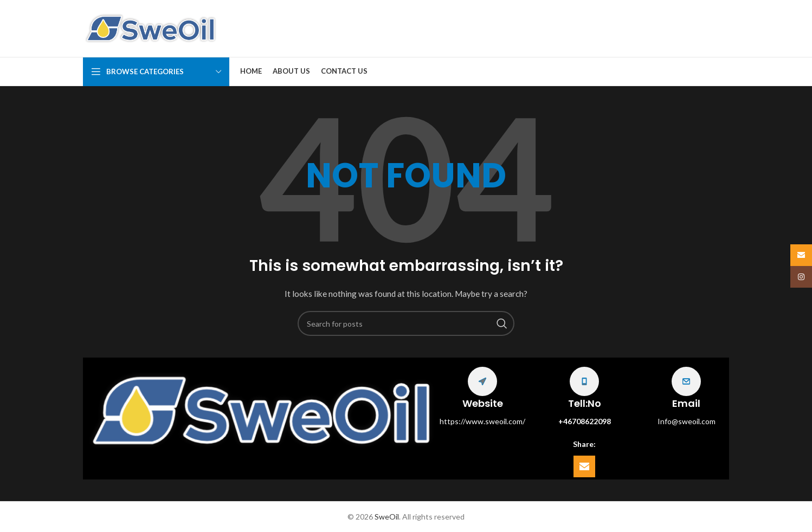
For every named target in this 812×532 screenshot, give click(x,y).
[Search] (406, 323)
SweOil (387, 517)
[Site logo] (151, 27)
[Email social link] (584, 466)
